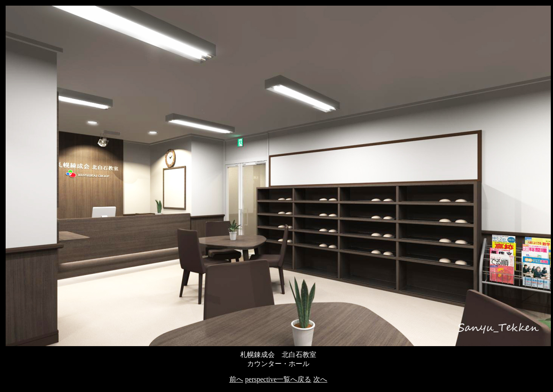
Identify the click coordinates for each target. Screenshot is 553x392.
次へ (320, 379)
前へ (236, 379)
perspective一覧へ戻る (278, 379)
